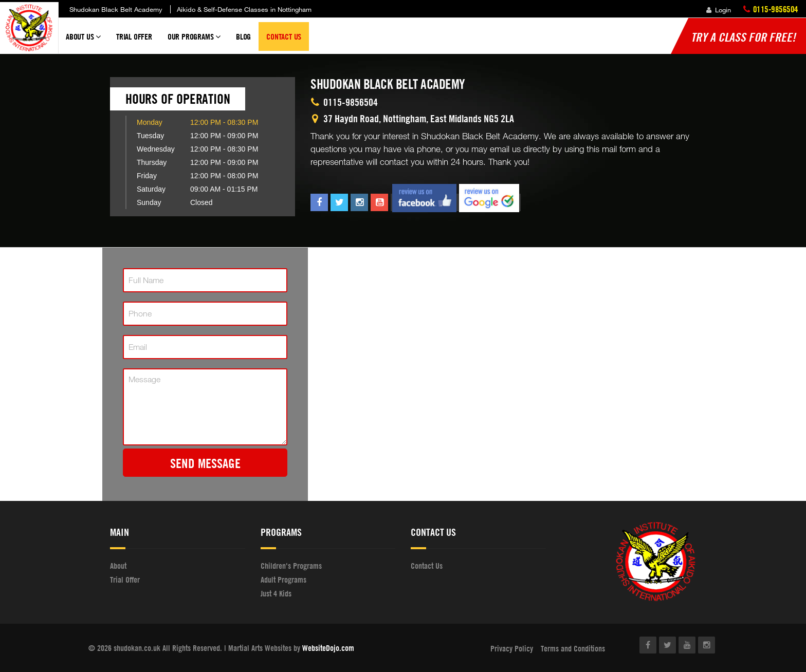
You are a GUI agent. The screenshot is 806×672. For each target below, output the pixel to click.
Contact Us (284, 36)
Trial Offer (134, 36)
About (118, 566)
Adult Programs (283, 580)
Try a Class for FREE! (743, 37)
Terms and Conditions (573, 648)
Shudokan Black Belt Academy (116, 9)
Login (719, 10)
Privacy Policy (512, 648)
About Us (83, 41)
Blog (243, 36)
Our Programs (194, 41)
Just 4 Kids (276, 593)
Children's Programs (291, 566)
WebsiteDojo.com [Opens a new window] (328, 648)
